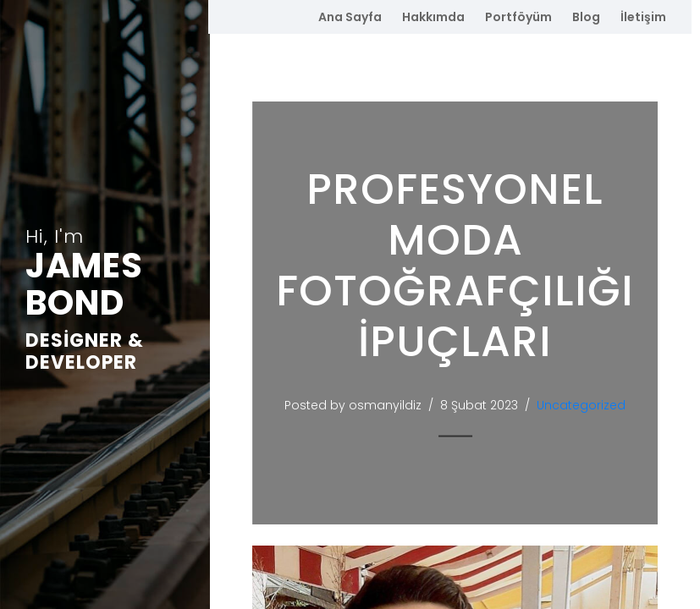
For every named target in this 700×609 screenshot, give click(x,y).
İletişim (643, 17)
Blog (586, 17)
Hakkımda (433, 17)
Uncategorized (585, 405)
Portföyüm (518, 17)
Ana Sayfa (350, 17)
